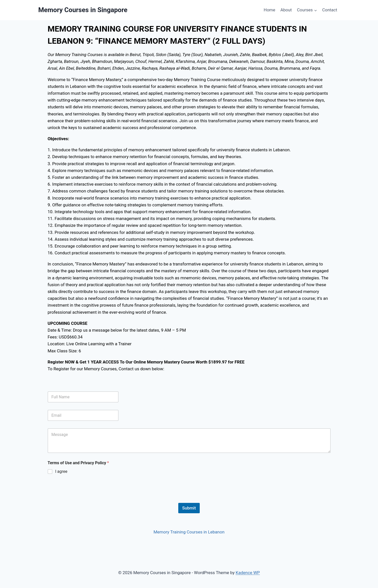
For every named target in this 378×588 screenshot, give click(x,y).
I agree (61, 471)
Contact (330, 10)
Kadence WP (248, 573)
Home (269, 10)
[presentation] (86, 500)
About (286, 10)
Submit (189, 508)
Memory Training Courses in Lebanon (189, 532)
